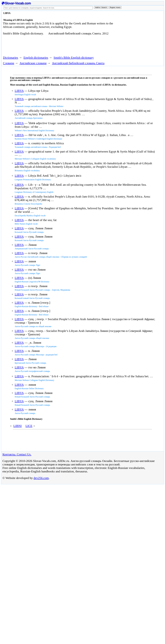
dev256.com (41, 637)
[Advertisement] (136, 33)
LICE (29, 426)
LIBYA (19, 91)
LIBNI (18, 426)
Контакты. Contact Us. (17, 613)
